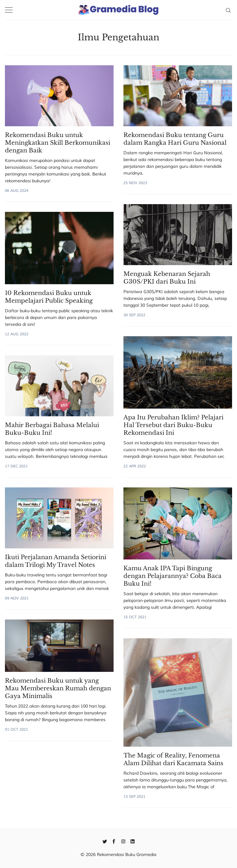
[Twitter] (105, 841)
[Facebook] (114, 841)
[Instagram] (123, 841)
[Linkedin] (133, 841)
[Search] (228, 10)
